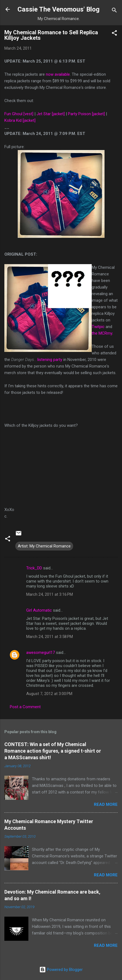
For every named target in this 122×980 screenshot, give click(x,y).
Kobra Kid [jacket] (20, 120)
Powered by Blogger (61, 970)
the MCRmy (102, 333)
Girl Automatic (39, 610)
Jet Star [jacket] (51, 114)
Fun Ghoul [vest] (19, 114)
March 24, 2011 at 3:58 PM (50, 637)
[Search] (114, 11)
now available (58, 74)
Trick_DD (34, 568)
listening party (50, 360)
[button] (114, 34)
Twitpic (98, 327)
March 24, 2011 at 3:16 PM (50, 594)
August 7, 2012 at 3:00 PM (49, 694)
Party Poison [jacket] (86, 114)
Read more (106, 804)
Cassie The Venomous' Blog (59, 9)
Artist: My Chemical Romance (44, 546)
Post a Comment (25, 707)
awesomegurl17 (41, 653)
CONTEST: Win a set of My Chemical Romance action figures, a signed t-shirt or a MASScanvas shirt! (53, 751)
